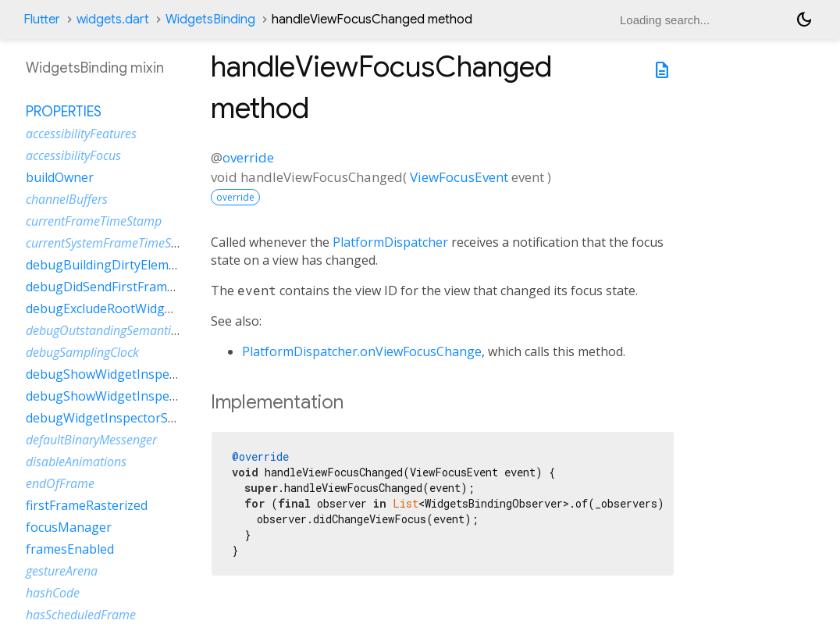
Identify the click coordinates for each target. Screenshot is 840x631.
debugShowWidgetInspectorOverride (135, 374)
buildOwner (60, 177)
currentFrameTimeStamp (94, 221)
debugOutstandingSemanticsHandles (126, 330)
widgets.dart (113, 20)
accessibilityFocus (73, 155)
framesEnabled (70, 549)
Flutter (42, 20)
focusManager (69, 527)
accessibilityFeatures (81, 134)
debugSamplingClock (82, 352)
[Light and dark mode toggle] (804, 20)
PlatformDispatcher (390, 242)
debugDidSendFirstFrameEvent (116, 287)
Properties (64, 112)
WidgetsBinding (210, 20)
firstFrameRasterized (87, 505)
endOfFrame (60, 483)
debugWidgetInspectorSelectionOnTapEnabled (164, 418)
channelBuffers (67, 199)
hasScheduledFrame (81, 615)
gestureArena (62, 571)
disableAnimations (76, 462)
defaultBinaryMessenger (91, 440)
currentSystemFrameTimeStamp (113, 243)
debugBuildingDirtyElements (110, 265)
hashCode (53, 593)
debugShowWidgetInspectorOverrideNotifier (157, 396)
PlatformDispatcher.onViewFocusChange (362, 351)
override (248, 157)
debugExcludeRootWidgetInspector (129, 308)
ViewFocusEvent (459, 177)
